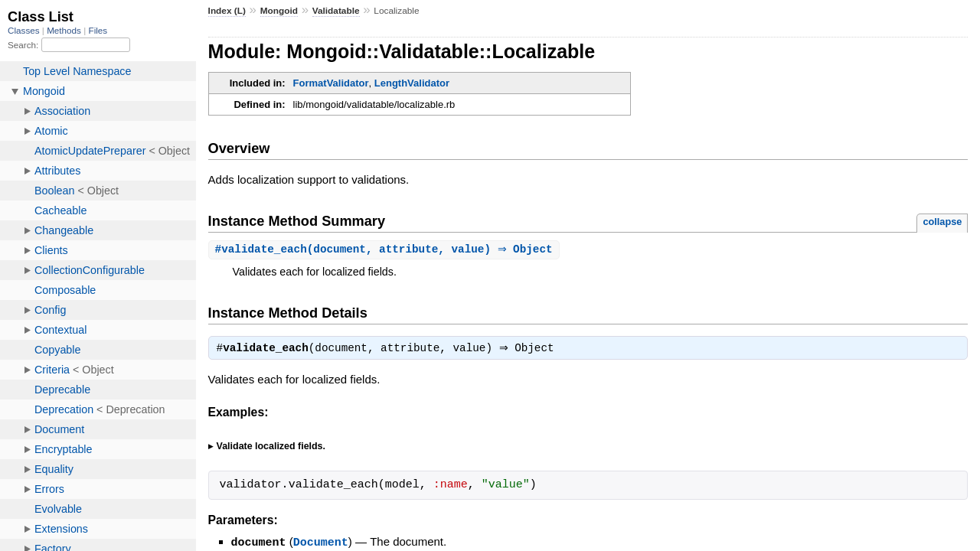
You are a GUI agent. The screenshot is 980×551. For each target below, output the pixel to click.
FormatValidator (331, 83)
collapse (942, 222)
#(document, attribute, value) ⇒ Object (386, 250)
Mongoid (279, 11)
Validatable (336, 11)
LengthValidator (412, 83)
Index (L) (227, 11)
